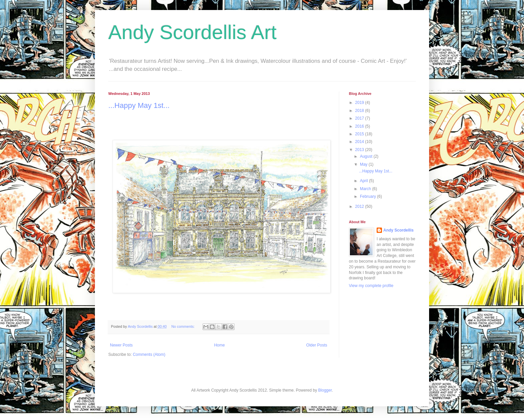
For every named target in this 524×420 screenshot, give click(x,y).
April (364, 181)
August (367, 156)
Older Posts (317, 345)
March (366, 189)
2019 (360, 103)
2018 (360, 111)
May (364, 164)
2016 (360, 126)
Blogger (325, 390)
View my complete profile (371, 286)
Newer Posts (121, 345)
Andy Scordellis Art (192, 32)
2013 (360, 150)
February (368, 196)
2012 (360, 206)
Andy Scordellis (399, 230)
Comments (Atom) (149, 355)
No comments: (184, 326)
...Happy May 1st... (139, 105)
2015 (360, 134)
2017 (360, 118)
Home (220, 345)
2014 (360, 142)
